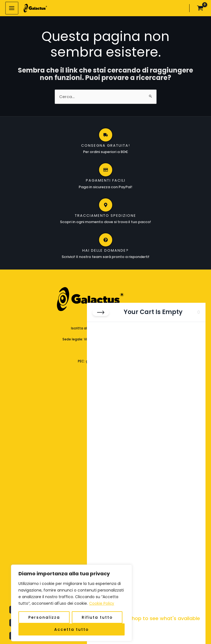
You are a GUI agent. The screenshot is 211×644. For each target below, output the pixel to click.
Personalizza (44, 609)
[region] (72, 595)
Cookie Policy (102, 595)
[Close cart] (101, 304)
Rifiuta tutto (97, 609)
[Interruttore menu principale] (12, 9)
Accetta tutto (72, 621)
